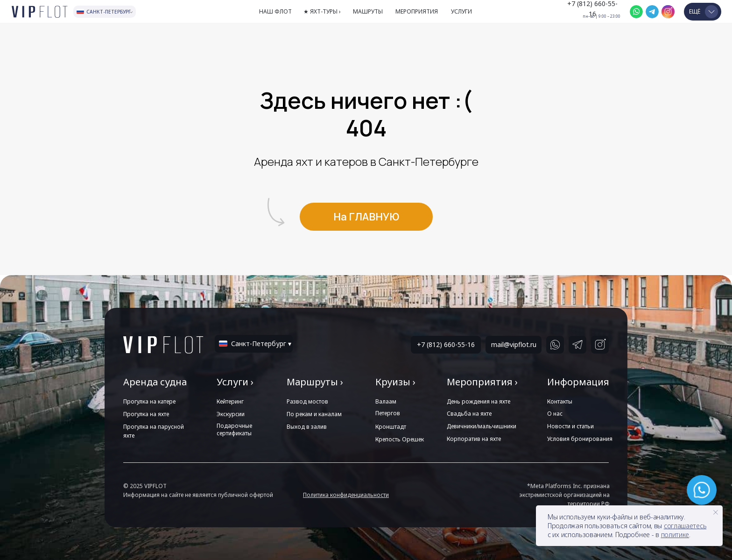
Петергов (388, 413)
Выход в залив (307, 427)
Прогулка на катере (149, 401)
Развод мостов (307, 401)
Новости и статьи (570, 426)
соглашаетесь (685, 526)
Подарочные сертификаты (234, 429)
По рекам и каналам (314, 414)
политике (675, 535)
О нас (555, 414)
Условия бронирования (580, 439)
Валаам (386, 401)
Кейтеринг (230, 401)
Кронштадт (391, 427)
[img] (636, 12)
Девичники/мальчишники (482, 426)
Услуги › (235, 382)
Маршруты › (315, 382)
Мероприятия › (482, 382)
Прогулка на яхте (146, 414)
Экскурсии (231, 414)
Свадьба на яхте (469, 414)
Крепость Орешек (400, 439)
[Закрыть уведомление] (716, 512)
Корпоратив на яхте (474, 439)
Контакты (560, 401)
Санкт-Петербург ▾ (261, 344)
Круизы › (395, 382)
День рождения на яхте (479, 401)
